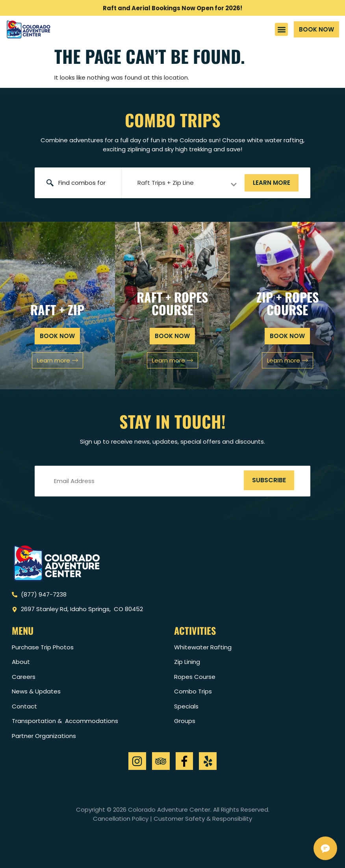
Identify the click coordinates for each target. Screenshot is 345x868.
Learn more (272, 183)
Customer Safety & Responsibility (203, 819)
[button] (281, 29)
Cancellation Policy (121, 819)
